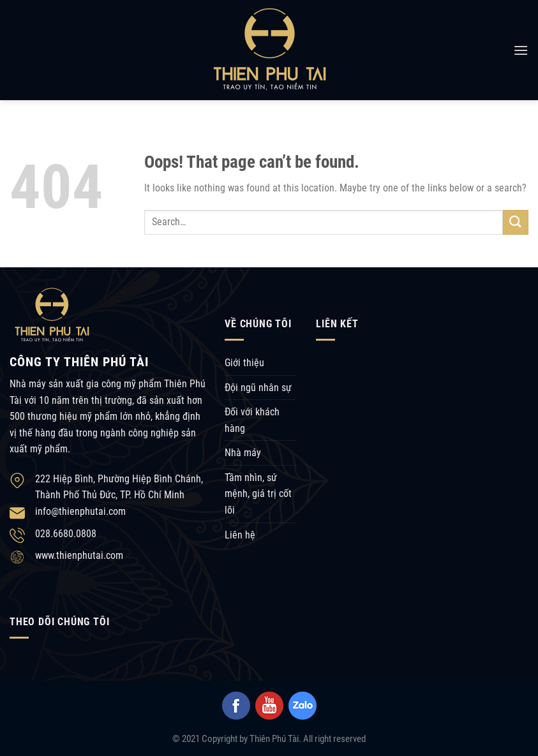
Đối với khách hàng (252, 420)
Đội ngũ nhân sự (258, 388)
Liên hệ (240, 535)
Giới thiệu (244, 363)
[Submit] (516, 222)
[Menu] (521, 50)
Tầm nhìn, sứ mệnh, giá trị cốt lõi (258, 494)
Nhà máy (243, 453)
